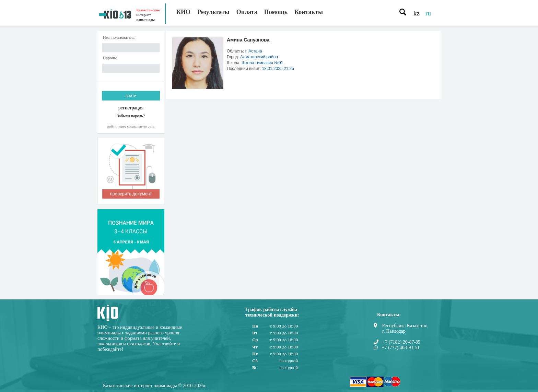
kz (417, 13)
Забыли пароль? (131, 116)
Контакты (309, 12)
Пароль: (110, 58)
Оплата (247, 12)
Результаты (213, 12)
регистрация (131, 108)
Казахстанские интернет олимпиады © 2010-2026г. (155, 386)
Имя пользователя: (119, 38)
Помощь (276, 12)
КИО (183, 12)
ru (428, 13)
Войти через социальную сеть (131, 126)
